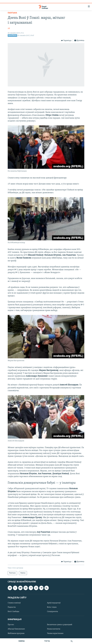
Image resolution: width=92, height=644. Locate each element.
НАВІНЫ (22, 641)
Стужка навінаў (14, 603)
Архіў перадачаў (54, 603)
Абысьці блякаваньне (16, 629)
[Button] (66, 41)
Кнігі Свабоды (13, 612)
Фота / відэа (52, 607)
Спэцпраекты (52, 612)
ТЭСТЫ (47, 641)
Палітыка (12, 13)
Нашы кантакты (54, 629)
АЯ (9, 28)
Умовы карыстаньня (55, 633)
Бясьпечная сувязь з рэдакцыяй (60, 625)
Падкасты (12, 607)
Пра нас (11, 625)
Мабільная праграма (16, 633)
